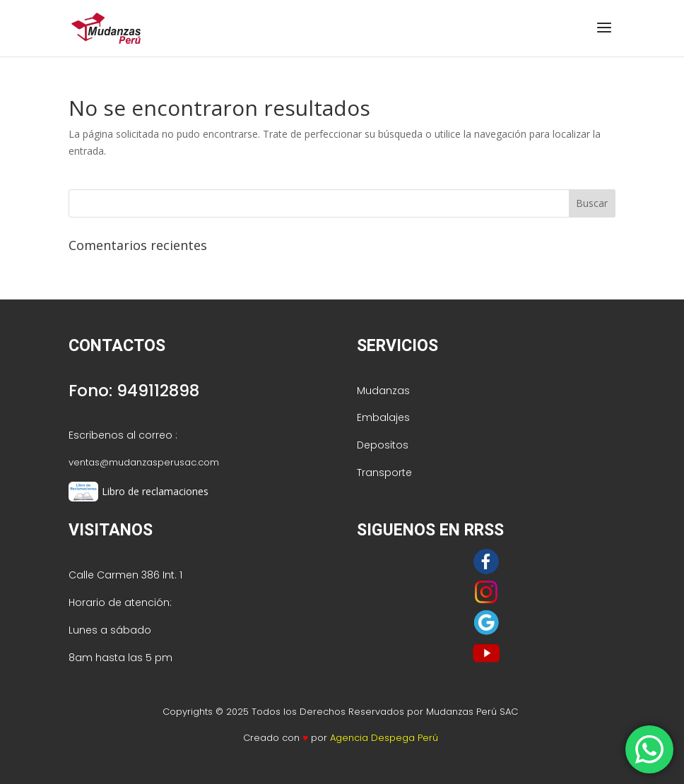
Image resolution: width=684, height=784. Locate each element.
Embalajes (383, 417)
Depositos (383, 445)
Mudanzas (383, 391)
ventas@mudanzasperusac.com (144, 462)
